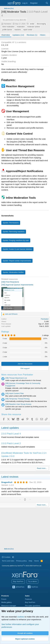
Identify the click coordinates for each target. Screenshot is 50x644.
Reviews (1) (32, 35)
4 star (5, 343)
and (11, 314)
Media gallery (6, 602)
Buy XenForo (18, 581)
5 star (5, 338)
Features (28, 599)
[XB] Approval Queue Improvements (17, 285)
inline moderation (8, 27)
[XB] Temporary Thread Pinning (17, 399)
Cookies (6, 557)
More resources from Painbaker (17, 375)
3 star (5, 348)
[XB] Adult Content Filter (15, 393)
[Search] (47, 3)
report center (28, 30)
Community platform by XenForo (22, 566)
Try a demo (32, 581)
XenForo (33, 587)
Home (36, 561)
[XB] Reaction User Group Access (18, 404)
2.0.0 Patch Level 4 (11, 434)
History (43, 35)
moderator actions (34, 27)
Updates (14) (18, 35)
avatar (32, 24)
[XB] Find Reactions (10, 282)
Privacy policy (21, 561)
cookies (21, 617)
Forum (4, 599)
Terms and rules (8, 561)
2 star (5, 352)
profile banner (7, 30)
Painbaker (8, 24)
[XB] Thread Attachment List (16, 378)
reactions (18, 30)
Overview (6, 35)
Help (30, 561)
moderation (21, 27)
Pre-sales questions (33, 606)
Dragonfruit (7, 482)
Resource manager (9, 606)
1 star (5, 357)
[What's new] (42, 3)
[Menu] (4, 3)
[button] (13, 557)
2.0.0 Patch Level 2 (11, 443)
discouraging (41, 24)
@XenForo (18, 587)
